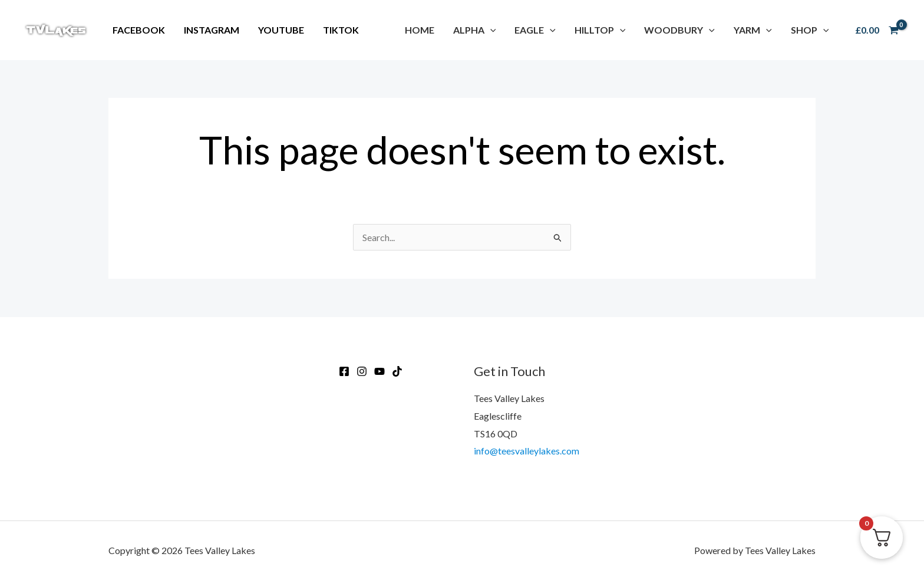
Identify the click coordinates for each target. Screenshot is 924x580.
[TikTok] (397, 371)
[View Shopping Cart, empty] (877, 30)
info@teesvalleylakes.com (527, 451)
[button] (475, 30)
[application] (490, 30)
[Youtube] (379, 371)
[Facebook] (344, 371)
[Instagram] (362, 371)
